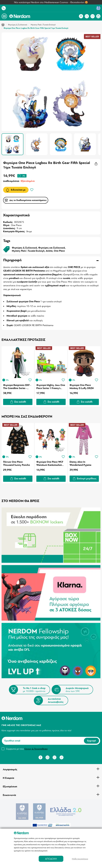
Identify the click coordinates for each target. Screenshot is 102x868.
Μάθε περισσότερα (80, 859)
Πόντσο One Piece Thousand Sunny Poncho (17, 462)
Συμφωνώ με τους (27, 746)
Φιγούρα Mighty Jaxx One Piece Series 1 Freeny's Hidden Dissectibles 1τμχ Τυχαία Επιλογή (51, 386)
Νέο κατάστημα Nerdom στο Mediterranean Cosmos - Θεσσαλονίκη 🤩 (51, 2)
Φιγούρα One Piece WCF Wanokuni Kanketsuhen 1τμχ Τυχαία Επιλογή (50, 462)
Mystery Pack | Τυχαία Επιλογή (43, 25)
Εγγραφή (91, 738)
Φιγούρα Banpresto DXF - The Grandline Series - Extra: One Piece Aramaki (17, 386)
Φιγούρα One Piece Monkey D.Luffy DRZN (82, 386)
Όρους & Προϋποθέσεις (36, 746)
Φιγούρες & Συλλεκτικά (18, 25)
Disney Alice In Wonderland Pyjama (81, 462)
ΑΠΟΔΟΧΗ (51, 859)
